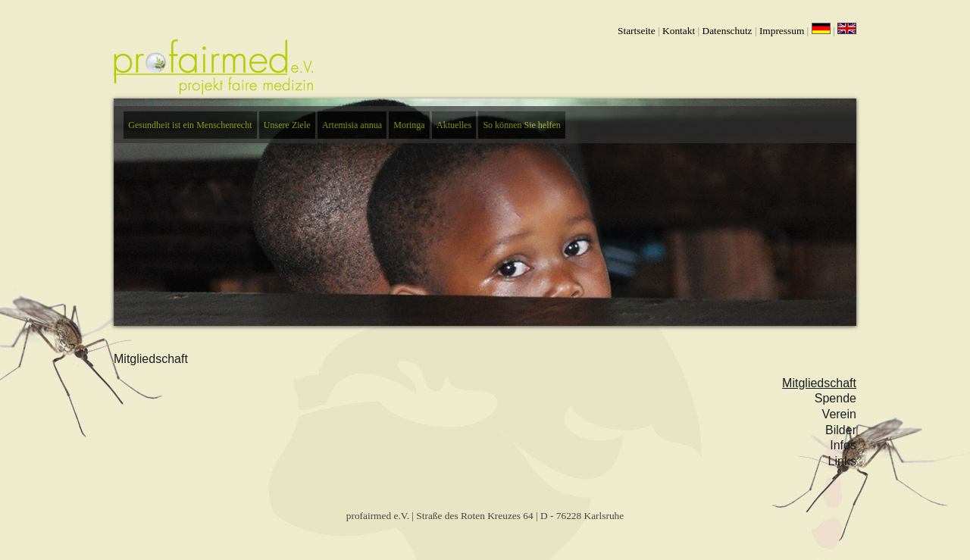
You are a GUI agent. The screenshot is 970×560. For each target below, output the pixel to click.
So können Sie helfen (521, 125)
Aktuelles (454, 125)
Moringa (409, 125)
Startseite (637, 31)
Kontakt (679, 31)
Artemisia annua (352, 125)
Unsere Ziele (287, 125)
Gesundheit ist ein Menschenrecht (190, 125)
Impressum (782, 31)
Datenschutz (727, 31)
